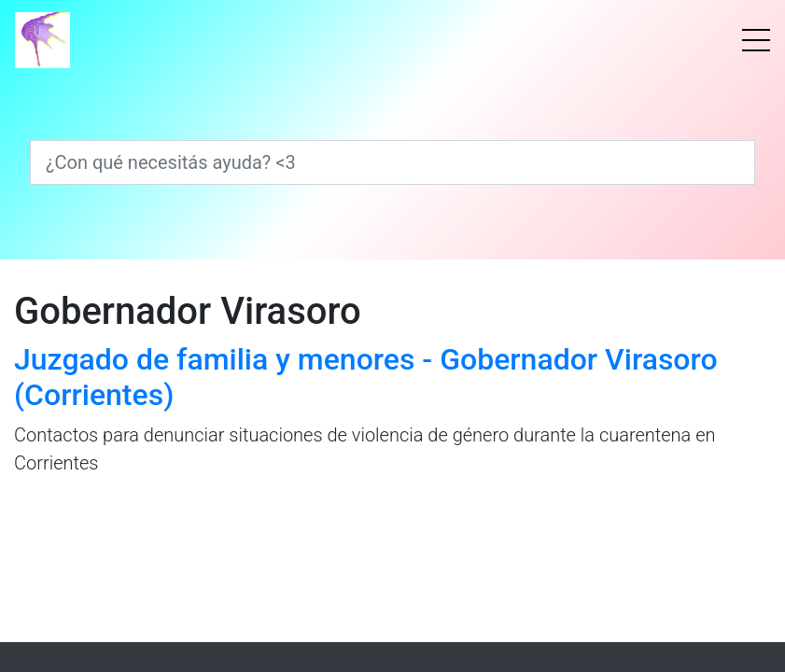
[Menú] (756, 40)
